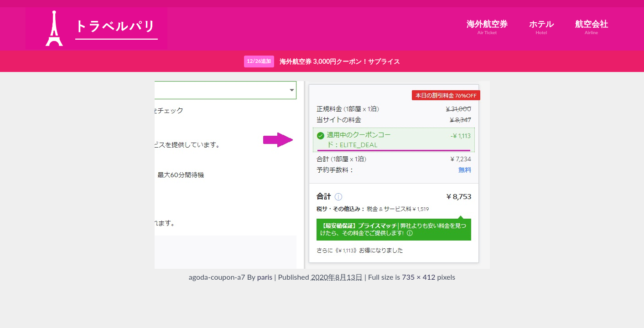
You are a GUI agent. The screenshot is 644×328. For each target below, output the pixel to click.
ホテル (541, 27)
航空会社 (592, 27)
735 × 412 (418, 277)
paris (265, 277)
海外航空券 (487, 27)
